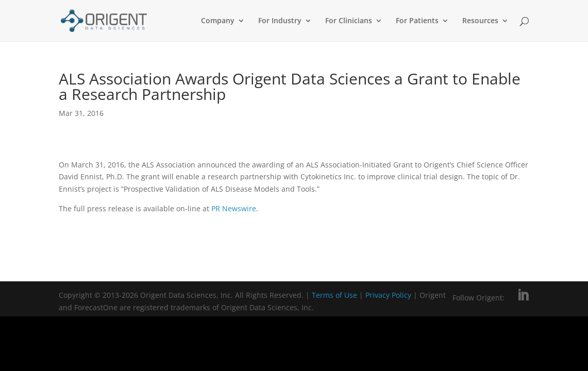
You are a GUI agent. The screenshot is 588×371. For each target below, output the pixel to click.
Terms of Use (334, 295)
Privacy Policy (389, 295)
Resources (480, 21)
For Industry (280, 21)
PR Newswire (234, 208)
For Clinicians (349, 21)
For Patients (417, 21)
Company (218, 21)
